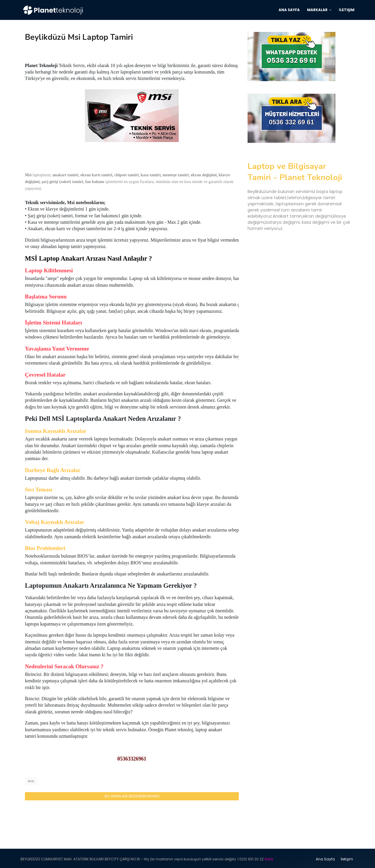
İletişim (347, 858)
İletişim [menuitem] (347, 10)
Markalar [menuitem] (317, 10)
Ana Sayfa (325, 858)
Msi (31, 781)
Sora (269, 858)
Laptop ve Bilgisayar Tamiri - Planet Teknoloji (295, 172)
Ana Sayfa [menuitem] (289, 10)
